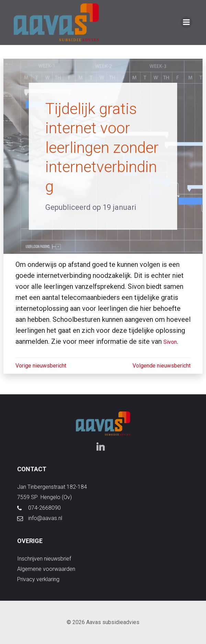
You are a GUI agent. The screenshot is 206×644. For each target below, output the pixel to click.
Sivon (170, 342)
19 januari (119, 207)
